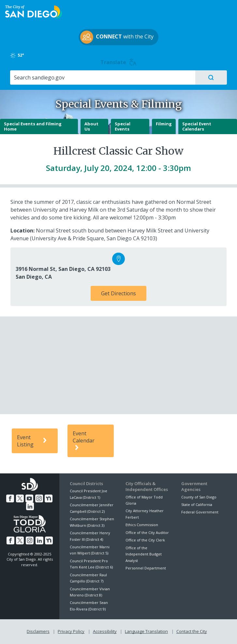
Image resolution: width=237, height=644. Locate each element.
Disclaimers (38, 631)
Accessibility (105, 631)
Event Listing (33, 441)
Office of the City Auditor (147, 532)
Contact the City (192, 631)
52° (17, 55)
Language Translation (146, 631)
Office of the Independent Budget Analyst (144, 554)
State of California (197, 504)
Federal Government (200, 512)
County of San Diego (199, 497)
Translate (118, 62)
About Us (91, 126)
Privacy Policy (71, 631)
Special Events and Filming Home (33, 126)
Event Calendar (84, 441)
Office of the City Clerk (145, 540)
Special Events (123, 126)
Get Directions (118, 293)
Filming (164, 124)
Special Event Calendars (197, 126)
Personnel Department (146, 568)
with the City (117, 37)
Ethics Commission (142, 525)
